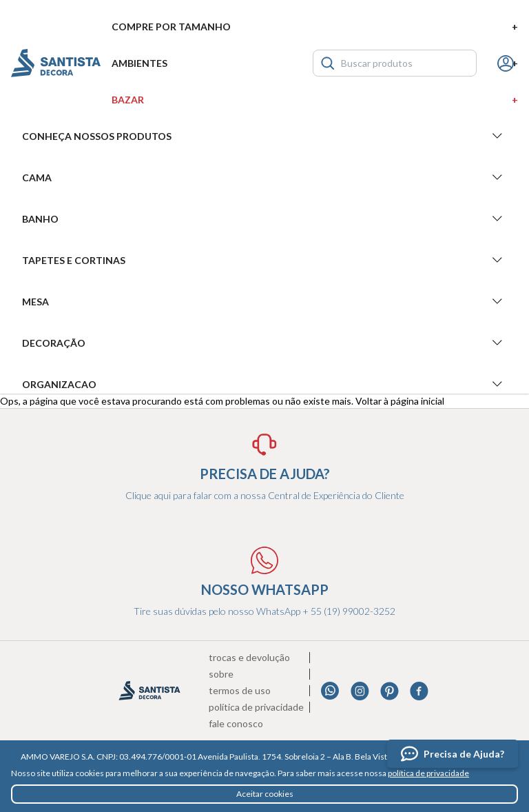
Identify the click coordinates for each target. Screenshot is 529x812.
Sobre (221, 674)
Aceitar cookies (265, 794)
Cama (264, 177)
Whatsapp (330, 691)
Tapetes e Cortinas (264, 260)
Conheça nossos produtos (264, 136)
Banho (264, 219)
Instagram (360, 691)
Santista (56, 63)
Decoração (264, 343)
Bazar (315, 100)
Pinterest (390, 691)
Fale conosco (236, 724)
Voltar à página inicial (400, 401)
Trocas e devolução (249, 658)
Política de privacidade (256, 707)
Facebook (419, 691)
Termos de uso (240, 691)
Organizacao (264, 384)
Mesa (264, 301)
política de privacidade (428, 773)
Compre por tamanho (315, 27)
